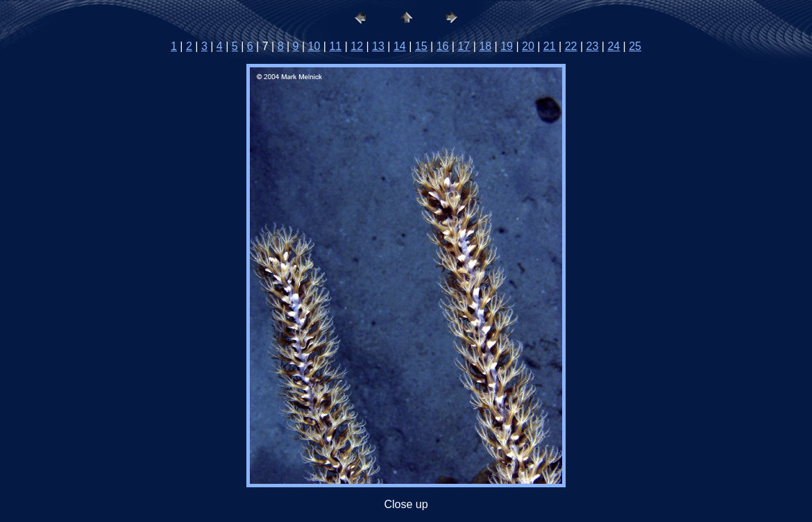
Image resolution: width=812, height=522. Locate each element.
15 (421, 46)
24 (614, 46)
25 (635, 46)
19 (507, 46)
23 (593, 46)
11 (335, 46)
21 (550, 46)
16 (443, 46)
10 (314, 46)
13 (378, 46)
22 (571, 46)
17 (464, 46)
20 (528, 46)
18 (485, 46)
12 (357, 46)
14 (400, 46)
